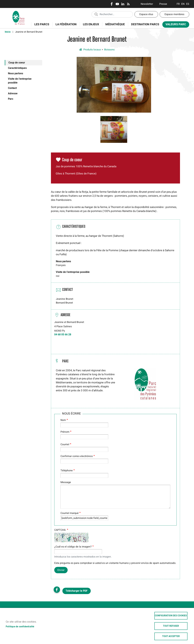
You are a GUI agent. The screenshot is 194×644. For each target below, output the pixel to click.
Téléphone (67, 471)
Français (178, 4)
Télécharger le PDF (77, 591)
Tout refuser (171, 626)
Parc (11, 99)
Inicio (8, 32)
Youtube (117, 4)
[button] (114, 85)
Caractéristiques (17, 68)
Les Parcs (41, 26)
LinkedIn (123, 4)
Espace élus (146, 14)
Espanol (188, 4)
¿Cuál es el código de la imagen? (73, 547)
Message (66, 482)
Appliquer (96, 14)
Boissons (109, 50)
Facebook (112, 4)
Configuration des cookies (171, 616)
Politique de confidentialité (20, 627)
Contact (12, 88)
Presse (163, 4)
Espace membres (174, 14)
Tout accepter (171, 636)
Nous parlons (16, 73)
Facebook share (57, 590)
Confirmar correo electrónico (77, 456)
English (183, 4)
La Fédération (65, 26)
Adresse (13, 93)
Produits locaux (92, 50)
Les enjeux (90, 26)
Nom (63, 420)
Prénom (65, 432)
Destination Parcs (145, 24)
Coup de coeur (17, 63)
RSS (128, 4)
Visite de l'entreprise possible (20, 81)
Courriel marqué (70, 513)
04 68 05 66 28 (63, 335)
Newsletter (147, 4)
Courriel (65, 444)
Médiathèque (115, 24)
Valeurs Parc (175, 25)
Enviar (61, 570)
